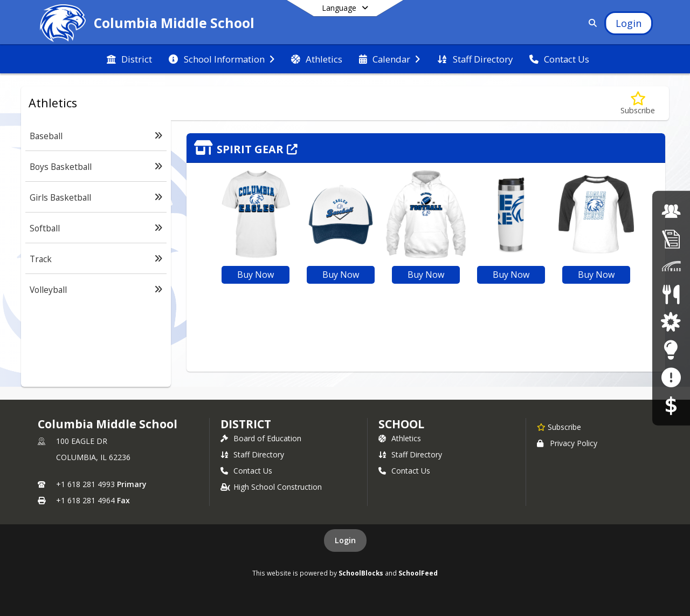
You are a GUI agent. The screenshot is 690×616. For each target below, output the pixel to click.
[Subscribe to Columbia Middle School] (559, 427)
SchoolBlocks (361, 573)
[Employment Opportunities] (671, 211)
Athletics (400, 438)
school (401, 424)
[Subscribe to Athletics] (638, 103)
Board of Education (261, 438)
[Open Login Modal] (629, 23)
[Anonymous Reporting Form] (671, 377)
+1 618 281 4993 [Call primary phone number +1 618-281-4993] (85, 484)
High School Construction (271, 487)
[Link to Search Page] (591, 23)
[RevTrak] (671, 405)
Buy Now (256, 275)
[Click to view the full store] (426, 148)
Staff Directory (252, 454)
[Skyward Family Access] (671, 266)
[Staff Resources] (671, 349)
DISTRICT (246, 424)
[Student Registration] (671, 239)
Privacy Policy (567, 443)
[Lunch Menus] (671, 294)
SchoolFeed (418, 573)
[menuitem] (129, 59)
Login (345, 540)
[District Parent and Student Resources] (671, 322)
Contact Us (246, 471)
